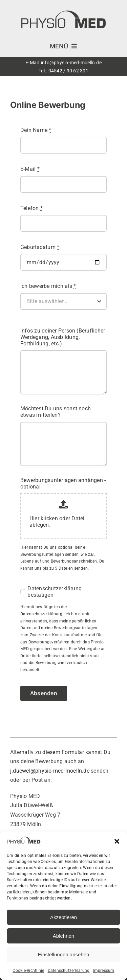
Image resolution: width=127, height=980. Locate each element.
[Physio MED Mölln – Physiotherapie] (63, 13)
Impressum (103, 971)
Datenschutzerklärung (69, 971)
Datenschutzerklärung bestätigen (55, 592)
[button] (117, 841)
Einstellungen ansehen (64, 954)
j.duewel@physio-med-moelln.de (50, 771)
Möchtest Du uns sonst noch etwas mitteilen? (56, 412)
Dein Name (36, 130)
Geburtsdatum (40, 247)
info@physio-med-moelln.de (71, 63)
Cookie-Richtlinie (28, 971)
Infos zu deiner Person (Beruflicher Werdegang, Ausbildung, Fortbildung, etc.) (63, 337)
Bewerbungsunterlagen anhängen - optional (63, 483)
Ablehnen (63, 936)
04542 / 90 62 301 (68, 71)
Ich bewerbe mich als (48, 286)
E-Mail (30, 169)
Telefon (31, 208)
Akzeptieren (63, 917)
